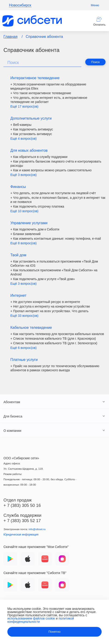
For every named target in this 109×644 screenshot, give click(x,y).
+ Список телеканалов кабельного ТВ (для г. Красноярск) (53, 339)
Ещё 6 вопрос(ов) (24, 348)
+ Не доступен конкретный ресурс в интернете (45, 302)
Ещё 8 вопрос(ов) (24, 243)
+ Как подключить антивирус (32, 129)
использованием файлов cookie (31, 618)
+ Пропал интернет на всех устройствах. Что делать (49, 311)
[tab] (54, 402)
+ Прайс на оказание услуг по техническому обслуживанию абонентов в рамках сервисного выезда (55, 368)
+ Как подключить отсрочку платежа (37, 206)
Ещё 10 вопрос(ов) (24, 211)
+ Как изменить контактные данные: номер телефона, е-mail (56, 239)
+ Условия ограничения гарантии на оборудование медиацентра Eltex (48, 86)
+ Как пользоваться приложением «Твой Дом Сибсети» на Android (54, 272)
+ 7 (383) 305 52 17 (22, 521)
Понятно (54, 632)
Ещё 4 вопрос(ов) (24, 139)
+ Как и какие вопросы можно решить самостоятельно (51, 170)
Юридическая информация (21, 535)
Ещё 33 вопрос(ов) (24, 316)
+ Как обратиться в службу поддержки (39, 157)
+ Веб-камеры (21, 125)
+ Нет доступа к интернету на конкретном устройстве (50, 306)
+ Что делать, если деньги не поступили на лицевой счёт (53, 193)
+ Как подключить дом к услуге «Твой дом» (43, 279)
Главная (10, 37)
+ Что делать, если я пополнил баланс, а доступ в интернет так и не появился (58, 200)
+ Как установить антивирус (31, 134)
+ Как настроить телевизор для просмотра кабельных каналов (57, 334)
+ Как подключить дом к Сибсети (35, 229)
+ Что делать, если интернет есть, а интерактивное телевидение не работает (49, 100)
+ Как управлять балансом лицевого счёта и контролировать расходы (56, 163)
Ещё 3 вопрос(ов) (24, 175)
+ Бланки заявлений (25, 234)
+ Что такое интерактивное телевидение (41, 93)
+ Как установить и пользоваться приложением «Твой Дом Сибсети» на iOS (54, 263)
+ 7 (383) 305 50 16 (22, 505)
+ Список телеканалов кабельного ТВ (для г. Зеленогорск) (54, 343)
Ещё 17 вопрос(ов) (24, 106)
